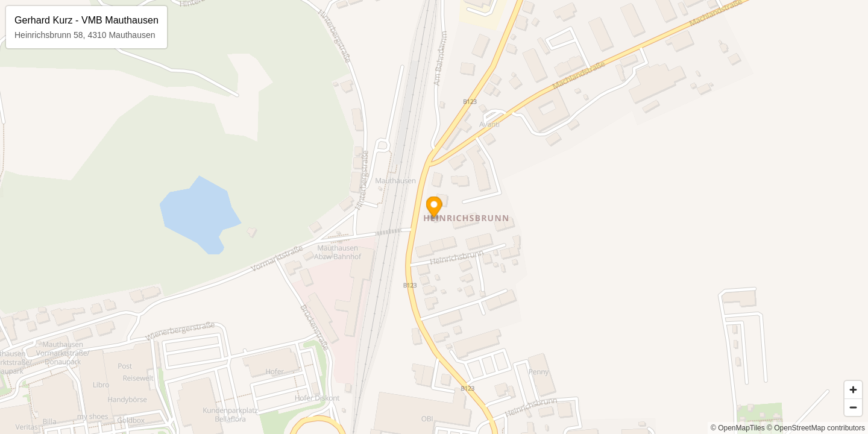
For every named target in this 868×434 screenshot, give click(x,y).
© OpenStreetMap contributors (816, 428)
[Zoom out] (853, 407)
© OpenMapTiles (738, 428)
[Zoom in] (853, 390)
